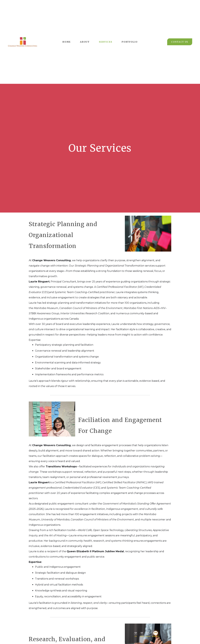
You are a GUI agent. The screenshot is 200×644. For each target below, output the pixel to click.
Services (106, 42)
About (85, 42)
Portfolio (130, 42)
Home (66, 42)
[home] (22, 42)
